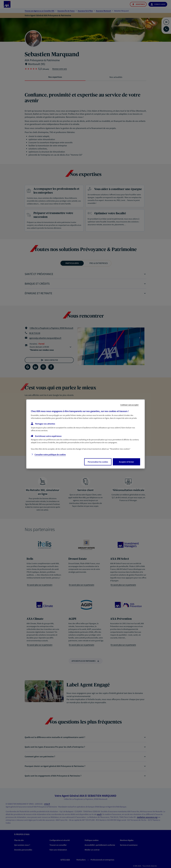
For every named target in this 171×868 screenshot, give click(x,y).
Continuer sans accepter (129, 405)
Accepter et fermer (126, 462)
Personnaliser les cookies (98, 462)
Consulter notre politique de (50, 455)
